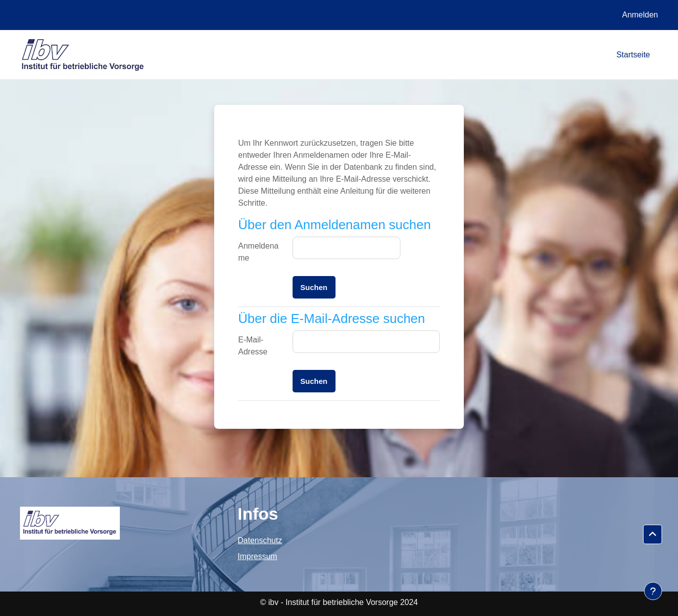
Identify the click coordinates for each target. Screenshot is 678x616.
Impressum (257, 556)
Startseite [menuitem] (633, 55)
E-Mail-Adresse (253, 346)
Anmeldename (258, 252)
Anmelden (640, 15)
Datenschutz (260, 540)
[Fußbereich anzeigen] (653, 591)
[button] (653, 535)
